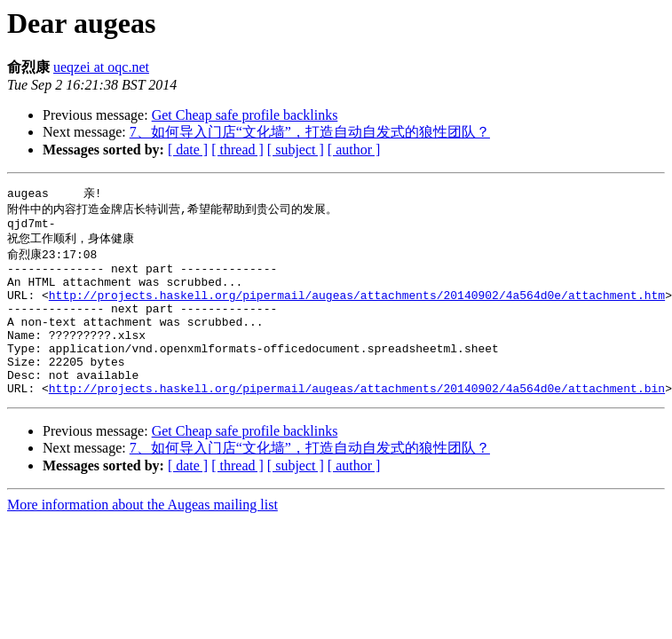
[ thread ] (237, 150)
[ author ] (354, 150)
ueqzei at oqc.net (101, 67)
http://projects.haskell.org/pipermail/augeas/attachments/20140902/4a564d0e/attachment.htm (357, 309)
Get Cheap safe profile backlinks (245, 115)
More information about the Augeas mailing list (142, 537)
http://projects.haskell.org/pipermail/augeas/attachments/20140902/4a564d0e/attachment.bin (357, 421)
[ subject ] (296, 150)
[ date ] (188, 150)
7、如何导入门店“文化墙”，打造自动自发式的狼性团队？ (310, 132)
